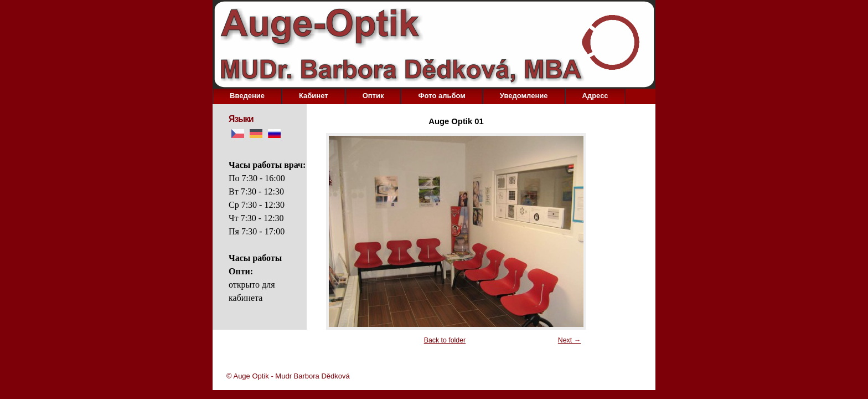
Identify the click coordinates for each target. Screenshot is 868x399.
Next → (569, 340)
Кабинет (314, 96)
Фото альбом (441, 96)
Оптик (373, 96)
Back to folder (445, 340)
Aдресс (595, 96)
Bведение (247, 96)
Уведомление (524, 96)
